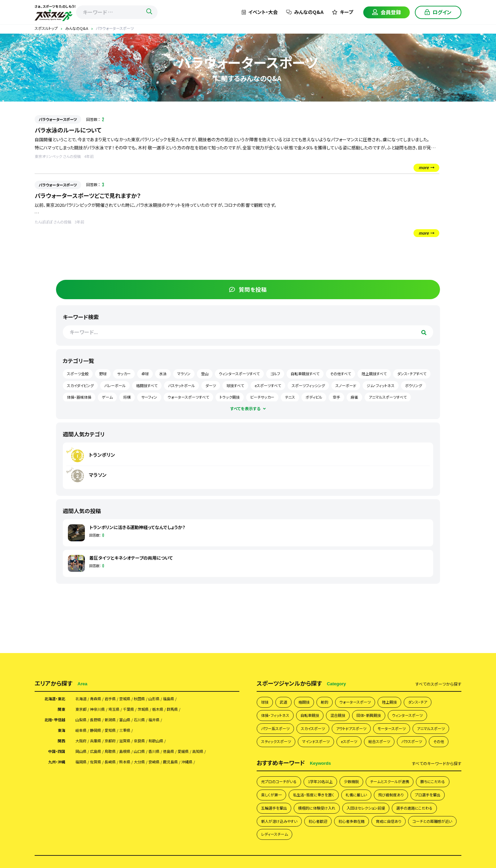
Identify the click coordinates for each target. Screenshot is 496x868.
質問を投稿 (410, 135)
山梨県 (82, 574)
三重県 (136, 585)
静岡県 (100, 585)
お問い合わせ (399, 765)
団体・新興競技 (382, 569)
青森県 (100, 551)
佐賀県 (100, 620)
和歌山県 (175, 597)
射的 (330, 554)
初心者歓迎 (437, 696)
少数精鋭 (364, 653)
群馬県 (195, 562)
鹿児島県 (193, 620)
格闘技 (308, 554)
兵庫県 (100, 597)
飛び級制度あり (276, 682)
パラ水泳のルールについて (70, 130)
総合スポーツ (439, 598)
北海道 (82, 551)
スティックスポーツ (323, 598)
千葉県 (141, 562)
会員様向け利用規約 (333, 754)
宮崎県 (172, 620)
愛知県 (118, 585)
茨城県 (159, 562)
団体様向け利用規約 (382, 754)
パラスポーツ (273, 612)
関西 (60, 597)
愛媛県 (208, 609)
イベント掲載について (315, 765)
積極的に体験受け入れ (408, 682)
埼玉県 (123, 562)
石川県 (154, 574)
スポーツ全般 (381, 219)
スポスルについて (202, 754)
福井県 (172, 574)
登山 (434, 231)
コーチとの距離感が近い (368, 711)
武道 (286, 554)
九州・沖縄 (54, 620)
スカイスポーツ (321, 583)
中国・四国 (54, 609)
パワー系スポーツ (278, 583)
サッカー (427, 219)
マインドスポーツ (368, 598)
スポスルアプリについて (187, 765)
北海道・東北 (52, 551)
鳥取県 (118, 609)
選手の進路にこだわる (339, 696)
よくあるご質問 (241, 754)
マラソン (413, 231)
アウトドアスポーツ (364, 583)
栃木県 (177, 562)
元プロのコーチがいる (282, 653)
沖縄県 (213, 620)
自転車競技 (317, 569)
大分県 (154, 620)
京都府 (118, 597)
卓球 (374, 231)
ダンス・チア (434, 554)
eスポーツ (405, 598)
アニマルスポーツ (278, 598)
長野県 (100, 574)
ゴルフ (427, 242)
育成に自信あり (318, 711)
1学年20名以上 (329, 653)
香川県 (172, 609)
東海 (60, 585)
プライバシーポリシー (284, 754)
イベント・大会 (260, 12)
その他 (304, 612)
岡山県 (82, 609)
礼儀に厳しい (409, 668)
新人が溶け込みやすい (393, 696)
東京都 (82, 562)
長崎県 (118, 620)
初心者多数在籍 (277, 711)
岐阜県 (82, 585)
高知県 (226, 609)
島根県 (136, 609)
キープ (343, 12)
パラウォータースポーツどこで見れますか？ (91, 196)
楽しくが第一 (313, 668)
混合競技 (348, 569)
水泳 (392, 231)
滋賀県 (136, 597)
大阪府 (82, 597)
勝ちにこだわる (275, 668)
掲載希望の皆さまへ (136, 765)
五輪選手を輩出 (359, 682)
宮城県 (136, 551)
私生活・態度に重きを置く (361, 668)
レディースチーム (418, 711)
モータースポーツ (410, 583)
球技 (265, 554)
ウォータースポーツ (364, 554)
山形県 (172, 551)
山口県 (154, 609)
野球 (406, 219)
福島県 (190, 551)
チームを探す (128, 754)
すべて (438, 536)
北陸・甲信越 (52, 574)
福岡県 (82, 620)
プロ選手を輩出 (318, 682)
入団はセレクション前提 (284, 696)
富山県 (136, 574)
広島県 (100, 609)
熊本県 (136, 620)
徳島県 (190, 609)
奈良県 (154, 597)
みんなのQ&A (305, 12)
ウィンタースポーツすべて (391, 242)
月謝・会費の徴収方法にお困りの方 (252, 765)
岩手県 (118, 551)
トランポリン (394, 300)
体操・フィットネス (278, 569)
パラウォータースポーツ (58, 119)
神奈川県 (103, 562)
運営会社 (419, 754)
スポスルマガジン (361, 765)
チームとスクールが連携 (407, 653)
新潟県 (118, 574)
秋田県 (154, 551)
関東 (60, 562)
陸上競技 (402, 554)
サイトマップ (432, 765)
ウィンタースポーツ (426, 569)
